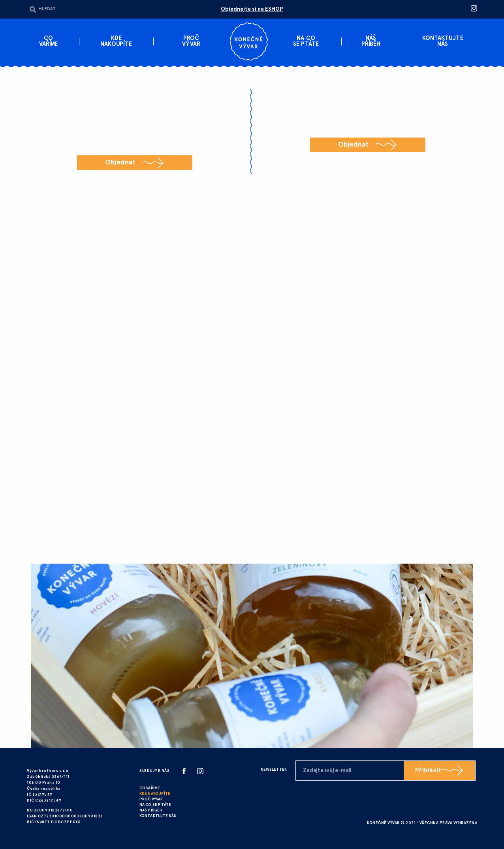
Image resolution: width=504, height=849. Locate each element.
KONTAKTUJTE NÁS (158, 816)
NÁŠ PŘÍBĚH (151, 810)
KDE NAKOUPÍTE (155, 794)
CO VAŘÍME (150, 788)
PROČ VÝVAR (151, 799)
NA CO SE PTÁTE (155, 805)
